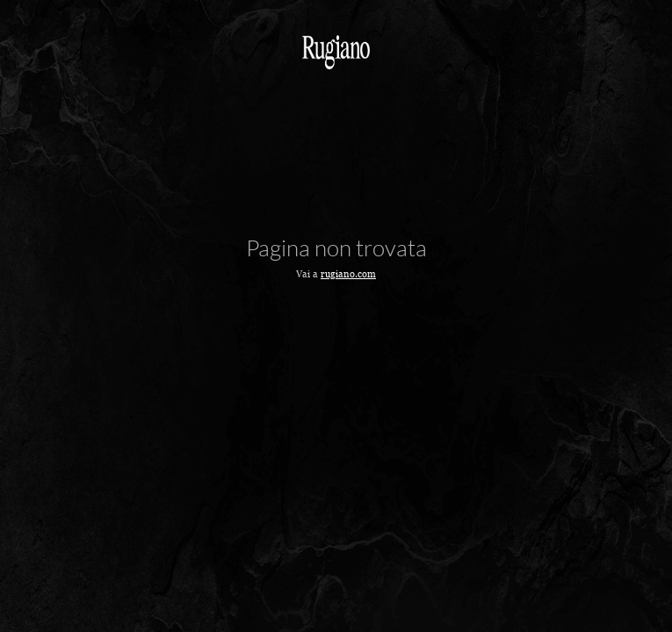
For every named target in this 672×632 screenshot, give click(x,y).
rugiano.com (348, 274)
